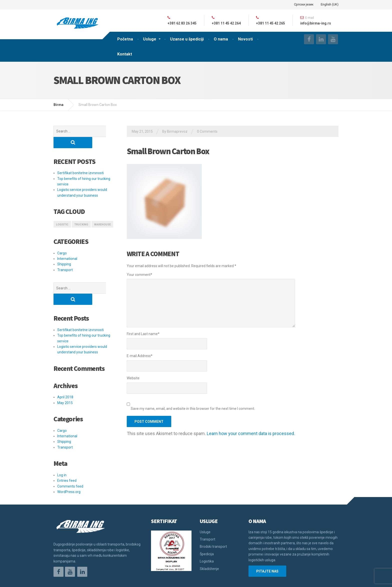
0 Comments (207, 131)
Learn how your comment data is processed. (251, 433)
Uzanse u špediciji (187, 39)
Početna (125, 39)
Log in (62, 453)
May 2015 (65, 380)
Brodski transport (213, 524)
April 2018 (65, 375)
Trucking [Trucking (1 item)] (81, 213)
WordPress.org (69, 469)
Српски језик (304, 4)
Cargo (62, 242)
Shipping (64, 253)
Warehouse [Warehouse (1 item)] (102, 213)
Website (133, 378)
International (67, 247)
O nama (221, 39)
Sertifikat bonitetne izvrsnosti (80, 162)
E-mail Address (140, 356)
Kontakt (125, 54)
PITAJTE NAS (267, 549)
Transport (65, 259)
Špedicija (207, 532)
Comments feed (70, 464)
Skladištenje (209, 546)
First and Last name (143, 334)
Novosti (245, 39)
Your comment (139, 275)
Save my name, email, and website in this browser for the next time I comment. (193, 409)
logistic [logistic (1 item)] (62, 213)
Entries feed (67, 458)
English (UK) (330, 4)
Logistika (207, 539)
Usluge (150, 39)
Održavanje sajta (67, 580)
